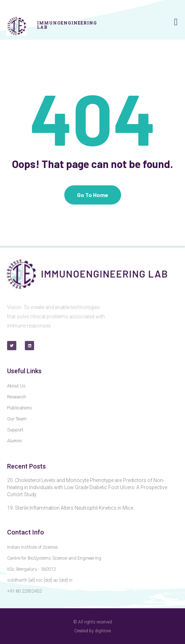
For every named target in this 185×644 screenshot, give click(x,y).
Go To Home (93, 195)
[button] (176, 22)
